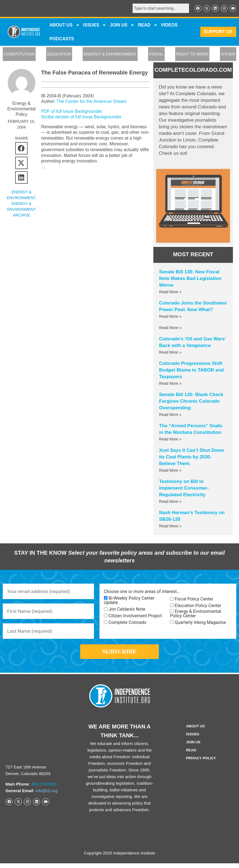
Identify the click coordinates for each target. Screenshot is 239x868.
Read (191, 755)
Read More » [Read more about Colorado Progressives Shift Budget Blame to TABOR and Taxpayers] (170, 384)
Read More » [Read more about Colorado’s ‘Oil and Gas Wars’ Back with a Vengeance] (170, 353)
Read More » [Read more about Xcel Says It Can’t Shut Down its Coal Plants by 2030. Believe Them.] (170, 471)
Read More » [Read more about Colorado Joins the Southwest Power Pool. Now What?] (170, 317)
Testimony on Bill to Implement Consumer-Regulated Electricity (184, 489)
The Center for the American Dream (91, 102)
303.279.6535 (44, 789)
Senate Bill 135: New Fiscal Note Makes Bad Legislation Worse (190, 279)
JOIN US (122, 25)
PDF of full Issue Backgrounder (72, 112)
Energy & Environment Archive (21, 210)
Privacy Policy (201, 763)
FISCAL (157, 54)
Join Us (193, 747)
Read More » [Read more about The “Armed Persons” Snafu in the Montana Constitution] (170, 440)
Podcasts (62, 39)
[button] (21, 149)
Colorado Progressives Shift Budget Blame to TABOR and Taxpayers (191, 371)
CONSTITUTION (19, 54)
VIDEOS (169, 25)
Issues (95, 25)
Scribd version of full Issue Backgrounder (81, 117)
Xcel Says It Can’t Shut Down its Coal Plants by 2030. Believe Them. (192, 457)
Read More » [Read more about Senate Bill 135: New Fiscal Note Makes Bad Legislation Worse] (170, 292)
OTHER (228, 54)
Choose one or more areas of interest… (142, 592)
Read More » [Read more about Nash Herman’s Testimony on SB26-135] (170, 527)
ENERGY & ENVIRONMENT (110, 54)
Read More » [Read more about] (170, 328)
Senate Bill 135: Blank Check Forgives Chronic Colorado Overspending (191, 402)
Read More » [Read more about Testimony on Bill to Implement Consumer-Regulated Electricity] (170, 502)
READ (148, 25)
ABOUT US (65, 25)
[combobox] (159, 9)
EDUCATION (59, 54)
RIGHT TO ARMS (192, 54)
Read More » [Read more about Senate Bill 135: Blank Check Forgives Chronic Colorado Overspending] (170, 415)
